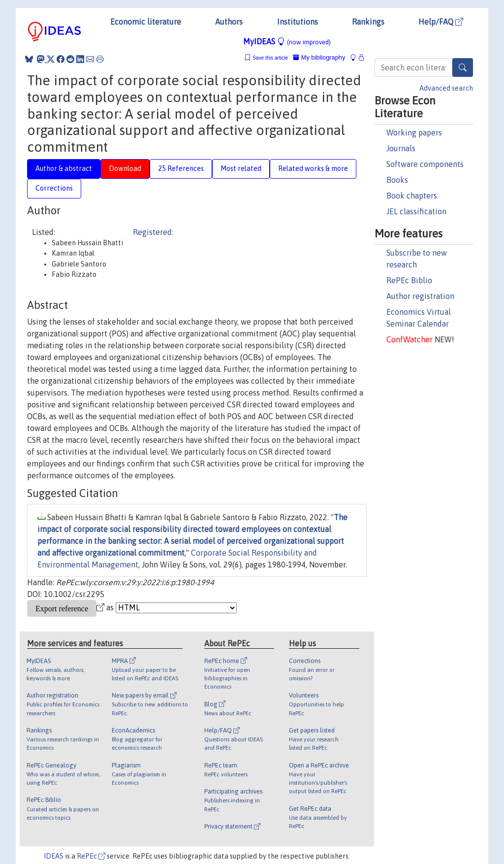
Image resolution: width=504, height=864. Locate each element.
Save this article (270, 58)
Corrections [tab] (54, 188)
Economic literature (146, 22)
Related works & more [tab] (313, 168)
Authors (229, 22)
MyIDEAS (287, 41)
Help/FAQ (441, 22)
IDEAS (54, 856)
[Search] (463, 67)
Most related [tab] (241, 168)
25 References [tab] (181, 168)
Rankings (368, 22)
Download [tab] (125, 168)
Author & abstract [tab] (64, 168)
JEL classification (416, 211)
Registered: (153, 232)
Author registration (420, 296)
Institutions (298, 22)
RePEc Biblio (409, 280)
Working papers (414, 133)
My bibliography (319, 57)
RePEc (91, 856)
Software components (425, 164)
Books (397, 180)
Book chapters (412, 196)
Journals (401, 148)
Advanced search (446, 88)
